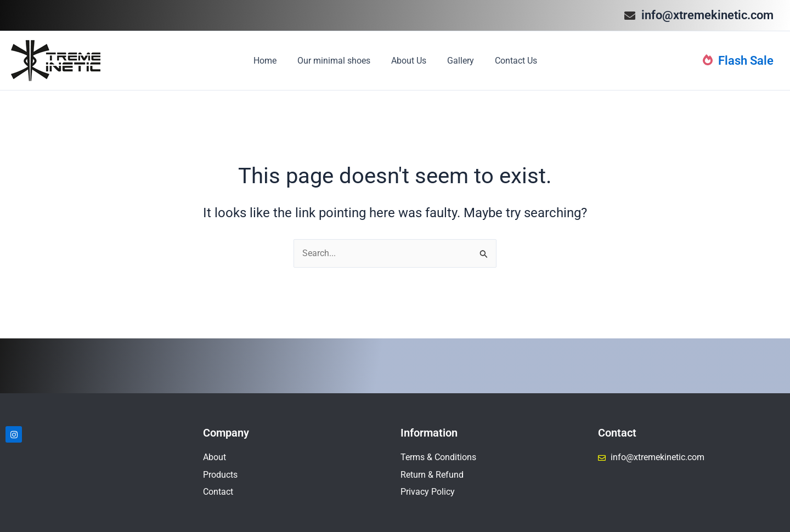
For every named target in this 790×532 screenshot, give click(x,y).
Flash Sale (738, 61)
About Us (409, 61)
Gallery (457, 61)
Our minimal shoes (337, 61)
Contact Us (509, 61)
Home (272, 61)
